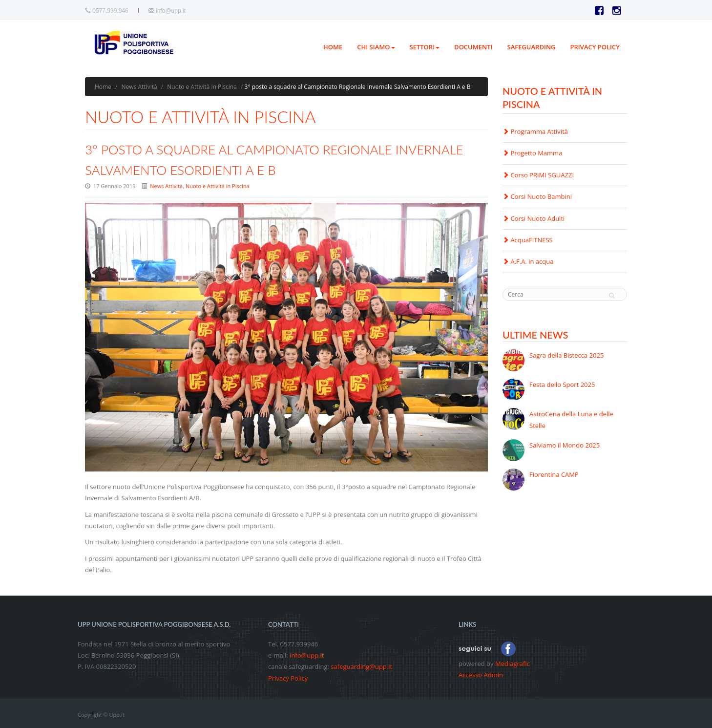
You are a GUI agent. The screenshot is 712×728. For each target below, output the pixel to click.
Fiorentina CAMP (554, 474)
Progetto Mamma (532, 153)
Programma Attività (535, 131)
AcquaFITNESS (528, 240)
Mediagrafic (513, 664)
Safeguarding (532, 47)
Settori (425, 47)
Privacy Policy (288, 678)
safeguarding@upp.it (361, 666)
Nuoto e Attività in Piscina (202, 87)
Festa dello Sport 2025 (562, 385)
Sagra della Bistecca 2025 (566, 355)
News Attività (139, 87)
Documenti (473, 47)
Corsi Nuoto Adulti (534, 218)
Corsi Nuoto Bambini (537, 196)
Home (333, 47)
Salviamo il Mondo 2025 (565, 445)
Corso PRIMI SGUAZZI (538, 175)
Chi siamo (376, 47)
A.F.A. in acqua (528, 261)
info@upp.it (171, 11)
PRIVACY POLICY (595, 47)
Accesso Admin (481, 675)
